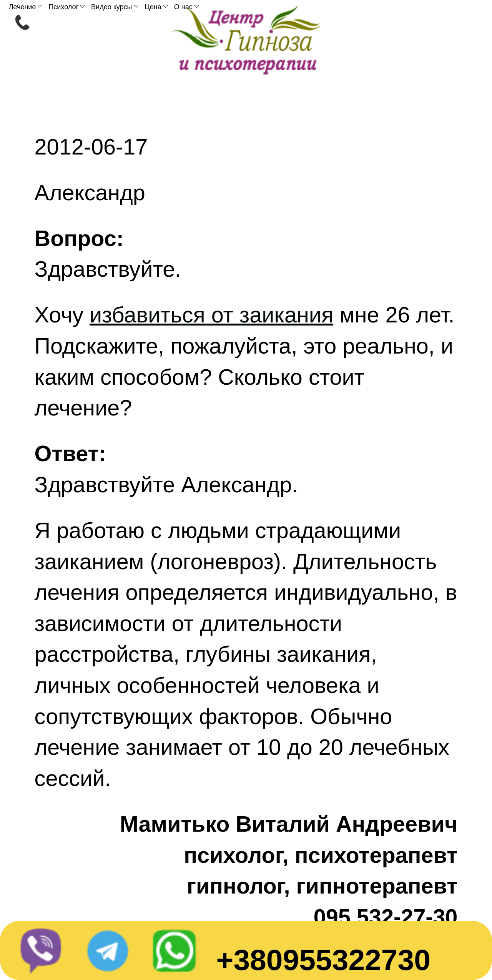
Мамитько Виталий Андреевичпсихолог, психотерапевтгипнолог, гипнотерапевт (289, 855)
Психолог (66, 7)
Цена (156, 7)
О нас (186, 7)
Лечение (26, 7)
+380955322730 (323, 960)
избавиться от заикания (211, 315)
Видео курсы (115, 7)
